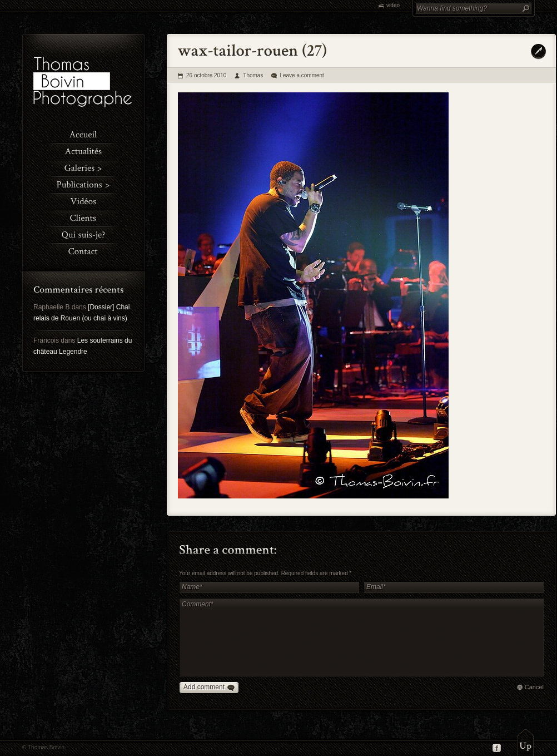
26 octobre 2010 (206, 75)
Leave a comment (302, 75)
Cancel (534, 687)
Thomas (253, 75)
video (393, 5)
